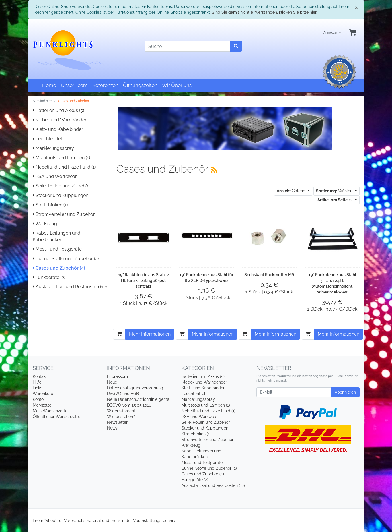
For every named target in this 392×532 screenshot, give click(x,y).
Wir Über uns (177, 85)
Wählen (335, 191)
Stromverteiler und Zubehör (64, 214)
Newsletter (117, 422)
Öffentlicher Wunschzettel (57, 417)
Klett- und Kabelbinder (58, 129)
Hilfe (37, 382)
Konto (38, 399)
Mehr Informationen (150, 334)
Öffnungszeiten (140, 85)
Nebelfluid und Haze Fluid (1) (64, 167)
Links (37, 388)
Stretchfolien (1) (50, 205)
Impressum (117, 376)
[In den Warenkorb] (119, 334)
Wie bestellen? (121, 417)
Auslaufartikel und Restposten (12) (70, 287)
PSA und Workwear (55, 176)
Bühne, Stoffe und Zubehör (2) (66, 259)
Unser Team (74, 85)
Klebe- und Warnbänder (60, 120)
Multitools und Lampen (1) (61, 158)
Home (49, 85)
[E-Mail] (294, 392)
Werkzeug (45, 224)
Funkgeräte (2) (49, 277)
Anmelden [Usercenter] (332, 33)
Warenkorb (43, 394)
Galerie (291, 191)
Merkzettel (43, 405)
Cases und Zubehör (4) (59, 268)
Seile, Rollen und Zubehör (61, 186)
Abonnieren (345, 392)
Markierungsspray (53, 148)
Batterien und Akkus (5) (58, 110)
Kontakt (40, 376)
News (112, 428)
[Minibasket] (353, 33)
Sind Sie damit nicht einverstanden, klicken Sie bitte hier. (265, 12)
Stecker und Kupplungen (61, 195)
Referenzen (105, 85)
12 (336, 200)
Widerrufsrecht (121, 411)
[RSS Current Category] (214, 170)
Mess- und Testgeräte (57, 249)
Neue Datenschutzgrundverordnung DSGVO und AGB (135, 388)
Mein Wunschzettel (51, 411)
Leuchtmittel (47, 139)
